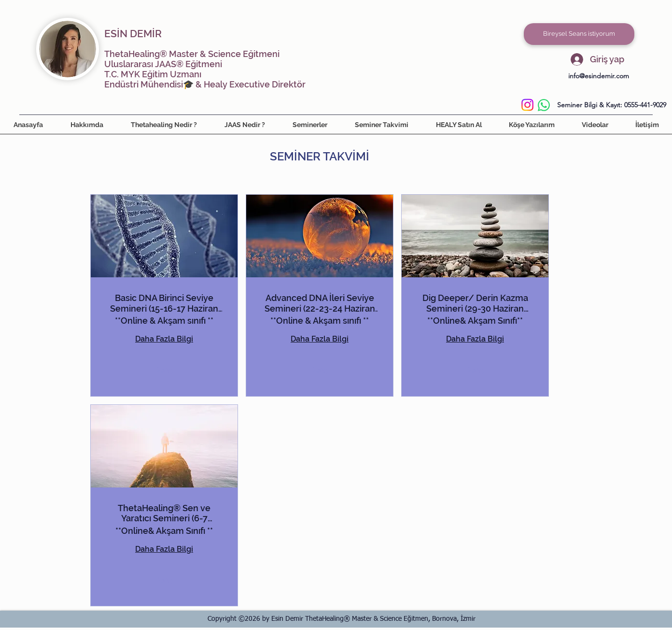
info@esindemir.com (599, 76)
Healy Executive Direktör (255, 84)
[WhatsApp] (544, 105)
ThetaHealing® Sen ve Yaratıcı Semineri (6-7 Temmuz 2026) (164, 513)
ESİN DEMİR (133, 34)
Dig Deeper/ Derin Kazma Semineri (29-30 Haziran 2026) (475, 303)
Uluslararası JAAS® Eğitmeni (163, 64)
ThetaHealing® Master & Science (173, 54)
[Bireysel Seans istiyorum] (579, 34)
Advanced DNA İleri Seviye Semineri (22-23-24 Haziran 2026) (320, 303)
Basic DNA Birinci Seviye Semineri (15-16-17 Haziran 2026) (164, 303)
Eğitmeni (260, 54)
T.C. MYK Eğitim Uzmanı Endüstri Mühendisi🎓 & (154, 79)
